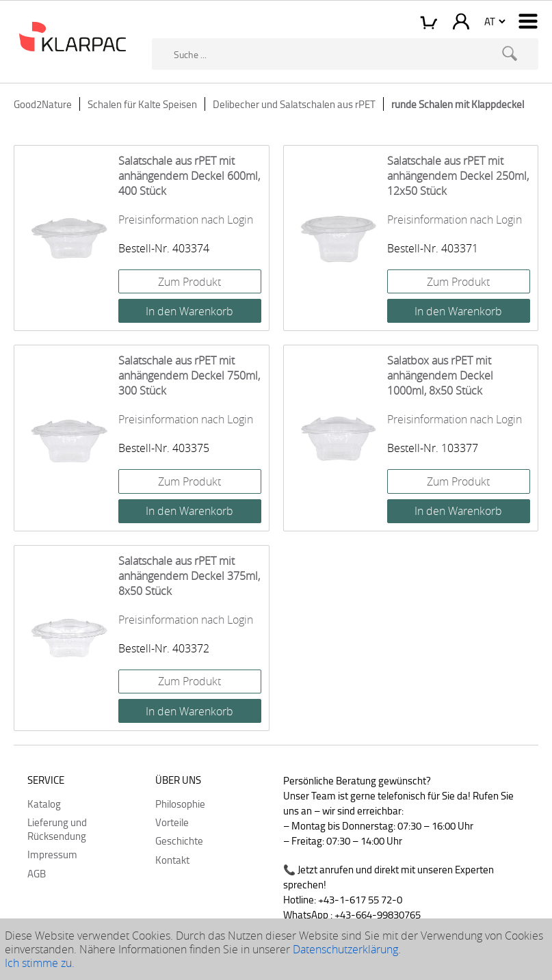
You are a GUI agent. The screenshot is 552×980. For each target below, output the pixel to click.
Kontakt (172, 860)
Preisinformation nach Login (186, 220)
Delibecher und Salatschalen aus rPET (294, 104)
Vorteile (172, 822)
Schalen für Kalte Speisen (142, 104)
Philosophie (180, 804)
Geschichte (179, 840)
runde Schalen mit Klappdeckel (458, 104)
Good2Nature (43, 104)
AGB (37, 873)
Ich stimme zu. (40, 963)
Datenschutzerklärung (345, 949)
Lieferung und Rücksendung (57, 829)
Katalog (44, 804)
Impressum (52, 854)
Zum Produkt (189, 282)
